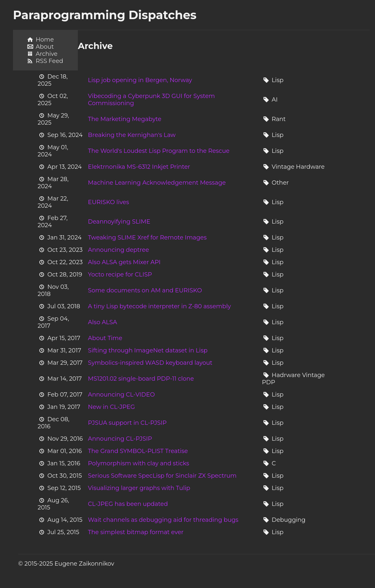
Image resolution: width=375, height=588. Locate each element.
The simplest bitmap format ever (136, 532)
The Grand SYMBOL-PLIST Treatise (138, 451)
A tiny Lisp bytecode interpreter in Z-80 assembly (159, 306)
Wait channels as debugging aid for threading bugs (163, 520)
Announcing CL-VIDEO (121, 395)
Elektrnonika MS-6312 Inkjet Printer (139, 167)
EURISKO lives (109, 202)
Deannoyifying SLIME (119, 222)
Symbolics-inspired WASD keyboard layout (150, 363)
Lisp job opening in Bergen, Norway (140, 80)
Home (45, 40)
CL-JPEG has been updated (128, 504)
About (45, 47)
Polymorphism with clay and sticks (139, 463)
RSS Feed (49, 61)
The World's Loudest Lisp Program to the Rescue (159, 151)
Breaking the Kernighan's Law (132, 135)
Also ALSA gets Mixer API (124, 262)
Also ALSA (103, 322)
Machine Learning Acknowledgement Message (157, 183)
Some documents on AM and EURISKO (145, 290)
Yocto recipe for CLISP (120, 275)
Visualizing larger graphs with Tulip (139, 488)
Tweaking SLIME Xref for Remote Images (147, 238)
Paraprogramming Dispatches (105, 15)
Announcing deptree (118, 250)
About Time (105, 338)
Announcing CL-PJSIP (120, 439)
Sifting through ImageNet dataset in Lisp (148, 350)
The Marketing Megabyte (125, 119)
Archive (47, 54)
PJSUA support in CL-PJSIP (127, 423)
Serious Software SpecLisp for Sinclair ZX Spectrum (162, 476)
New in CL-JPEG (111, 407)
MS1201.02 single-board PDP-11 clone (141, 379)
